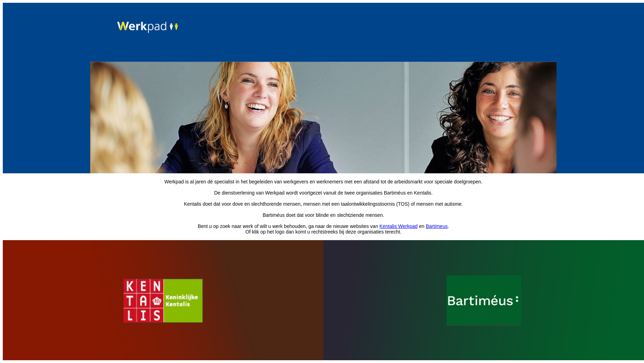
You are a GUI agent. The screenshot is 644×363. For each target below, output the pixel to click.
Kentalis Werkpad (398, 226)
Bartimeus (437, 226)
